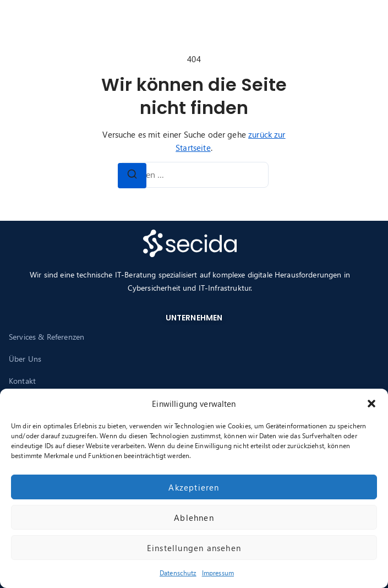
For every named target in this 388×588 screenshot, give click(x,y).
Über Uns (25, 359)
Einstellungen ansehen (194, 548)
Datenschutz (178, 573)
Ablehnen (194, 518)
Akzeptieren (194, 487)
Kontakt (22, 381)
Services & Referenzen (47, 337)
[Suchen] (132, 176)
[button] (371, 404)
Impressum (218, 573)
